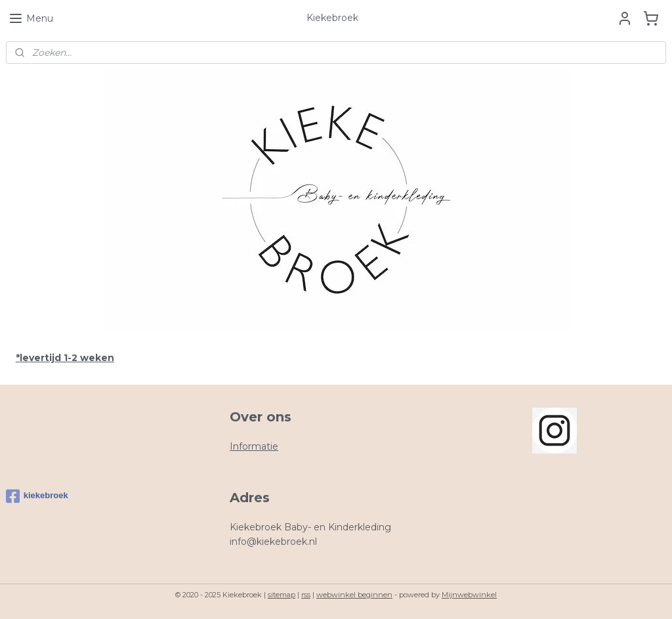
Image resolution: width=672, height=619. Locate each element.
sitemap (282, 595)
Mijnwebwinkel (469, 595)
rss (306, 595)
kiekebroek (37, 496)
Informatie (254, 446)
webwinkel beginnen (354, 595)
